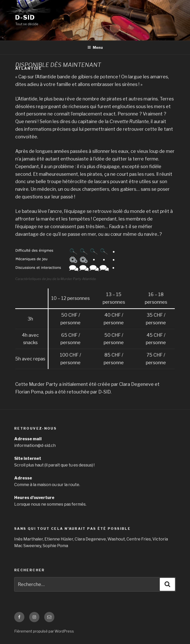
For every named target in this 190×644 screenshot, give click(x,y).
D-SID (25, 17)
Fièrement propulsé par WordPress (44, 631)
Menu (95, 47)
